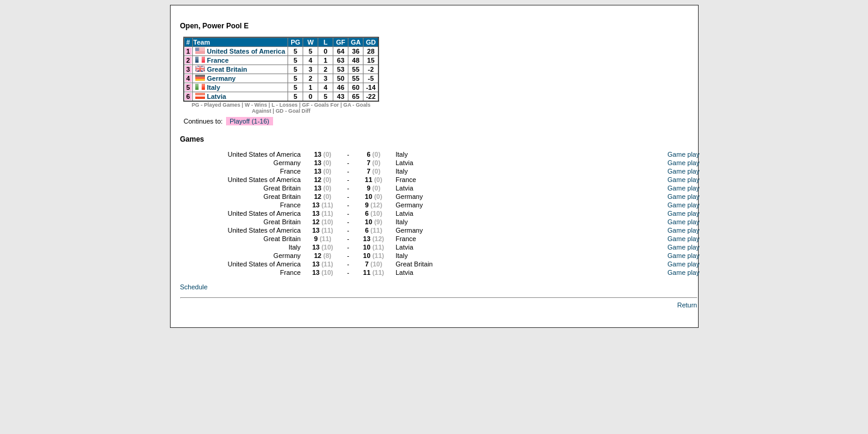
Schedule (194, 287)
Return (687, 305)
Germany (221, 78)
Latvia (216, 96)
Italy (213, 87)
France (218, 60)
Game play (683, 154)
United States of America (246, 51)
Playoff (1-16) (250, 121)
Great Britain (227, 69)
